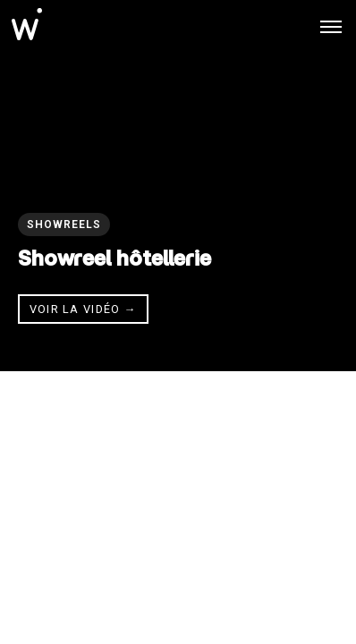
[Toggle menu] (331, 27)
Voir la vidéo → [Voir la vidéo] (83, 309)
